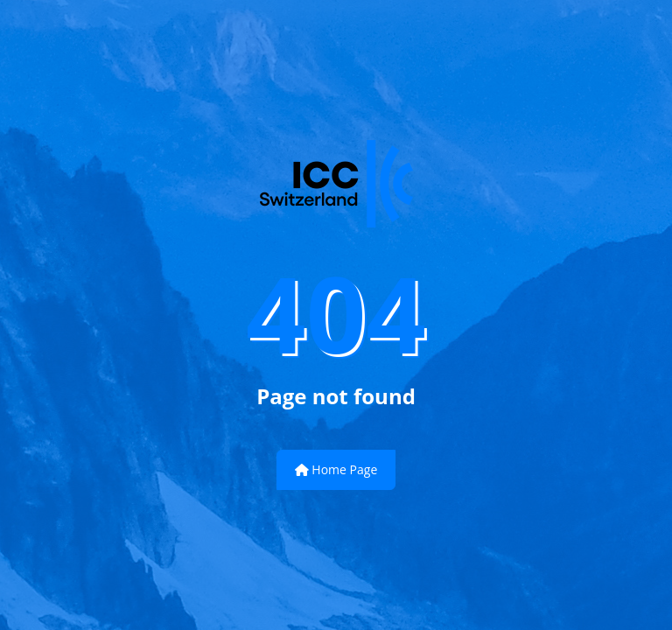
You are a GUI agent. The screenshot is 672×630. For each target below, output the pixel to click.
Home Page (336, 469)
